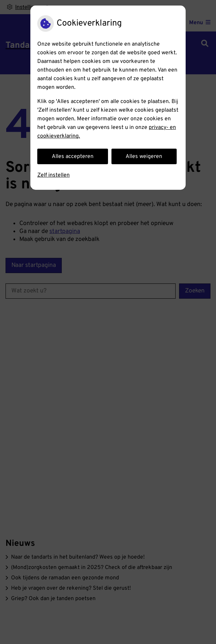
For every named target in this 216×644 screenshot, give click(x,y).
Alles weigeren (144, 157)
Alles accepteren (73, 157)
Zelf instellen (53, 175)
